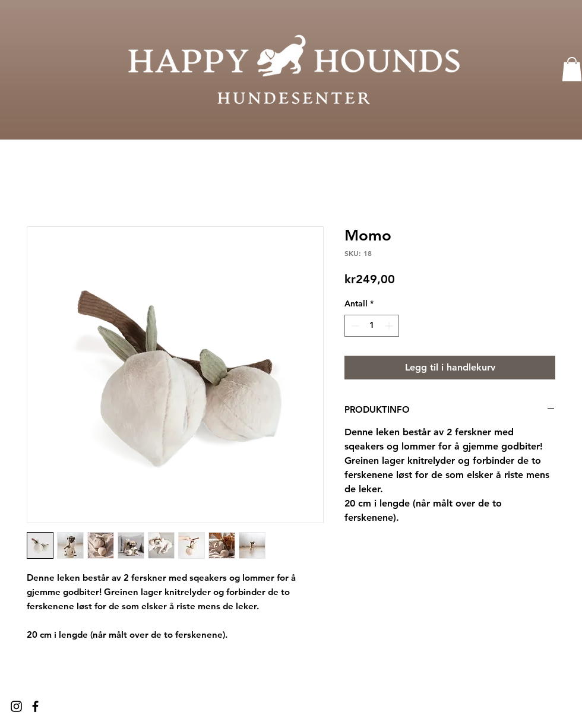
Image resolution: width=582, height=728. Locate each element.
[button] (572, 69)
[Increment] (390, 326)
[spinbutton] (372, 326)
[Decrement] (354, 326)
